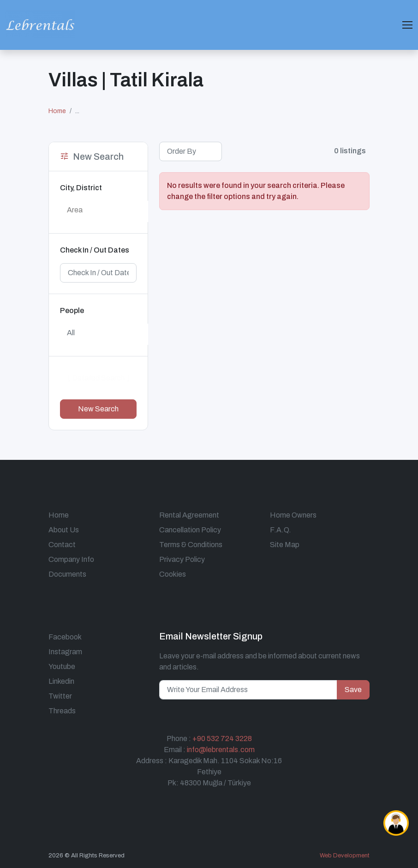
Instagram (65, 652)
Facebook (65, 637)
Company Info (71, 559)
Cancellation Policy (190, 530)
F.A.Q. (281, 530)
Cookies (173, 574)
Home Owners (293, 515)
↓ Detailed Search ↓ (98, 378)
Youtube (62, 666)
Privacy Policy (182, 559)
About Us (64, 530)
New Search (98, 409)
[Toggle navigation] (407, 25)
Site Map (285, 545)
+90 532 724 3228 (222, 738)
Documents (67, 574)
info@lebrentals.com (221, 750)
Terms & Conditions (191, 545)
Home (57, 111)
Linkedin (61, 681)
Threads (62, 711)
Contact (62, 545)
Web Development (345, 856)
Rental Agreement (189, 515)
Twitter (60, 696)
